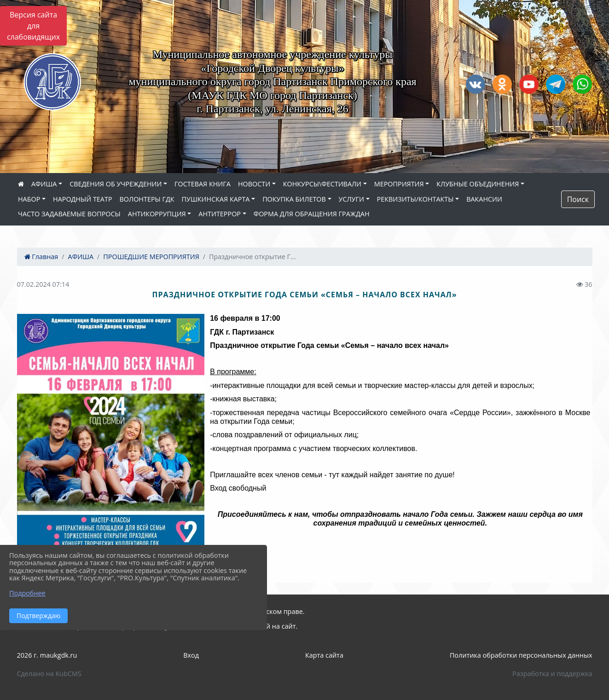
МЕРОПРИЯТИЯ (399, 184)
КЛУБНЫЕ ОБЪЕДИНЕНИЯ (478, 184)
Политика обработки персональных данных (521, 655)
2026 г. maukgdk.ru (47, 655)
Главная (41, 257)
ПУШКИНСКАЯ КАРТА (216, 199)
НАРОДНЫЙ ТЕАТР (83, 199)
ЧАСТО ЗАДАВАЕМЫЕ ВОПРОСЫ (69, 214)
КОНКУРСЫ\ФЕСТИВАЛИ (322, 184)
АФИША (44, 184)
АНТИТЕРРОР (220, 214)
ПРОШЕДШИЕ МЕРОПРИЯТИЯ (151, 257)
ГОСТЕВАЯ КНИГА (203, 184)
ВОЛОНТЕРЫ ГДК (147, 199)
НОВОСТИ (254, 184)
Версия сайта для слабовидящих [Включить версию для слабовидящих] (33, 26)
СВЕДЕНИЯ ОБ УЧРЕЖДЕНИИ (116, 184)
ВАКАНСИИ (484, 199)
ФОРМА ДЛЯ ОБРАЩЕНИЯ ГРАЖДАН (312, 214)
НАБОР (29, 199)
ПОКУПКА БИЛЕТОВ (294, 199)
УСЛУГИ (351, 199)
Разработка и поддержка (552, 674)
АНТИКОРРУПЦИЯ (157, 214)
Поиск (578, 199)
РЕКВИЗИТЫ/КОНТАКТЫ (415, 199)
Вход (191, 655)
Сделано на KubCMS (49, 674)
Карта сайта (324, 655)
